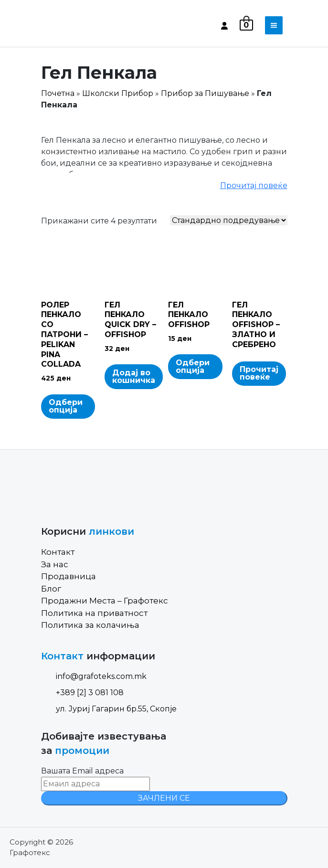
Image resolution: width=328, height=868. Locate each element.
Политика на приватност (94, 613)
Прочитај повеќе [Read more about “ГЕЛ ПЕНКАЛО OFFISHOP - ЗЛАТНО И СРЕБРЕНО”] (259, 373)
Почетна (58, 93)
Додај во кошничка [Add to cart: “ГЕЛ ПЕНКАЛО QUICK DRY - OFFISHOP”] (134, 376)
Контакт (58, 552)
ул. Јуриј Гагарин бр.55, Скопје (109, 709)
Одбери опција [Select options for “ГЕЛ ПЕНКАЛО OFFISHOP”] (193, 366)
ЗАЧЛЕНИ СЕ (164, 798)
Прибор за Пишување (205, 93)
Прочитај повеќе (254, 185)
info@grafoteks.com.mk (94, 676)
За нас (55, 564)
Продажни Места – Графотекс (105, 601)
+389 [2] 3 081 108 (82, 693)
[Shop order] (229, 220)
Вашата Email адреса (82, 771)
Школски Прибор (118, 93)
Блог (51, 589)
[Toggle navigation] (274, 25)
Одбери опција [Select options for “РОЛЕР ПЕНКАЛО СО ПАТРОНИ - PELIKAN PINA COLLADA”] (66, 406)
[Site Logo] (82, 25)
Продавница (69, 576)
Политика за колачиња (90, 625)
